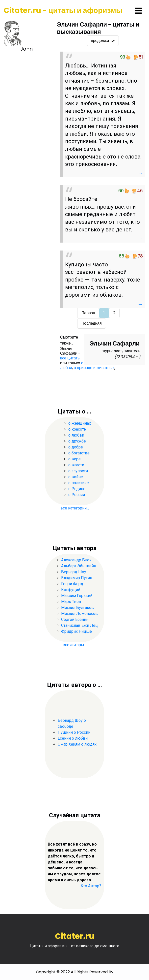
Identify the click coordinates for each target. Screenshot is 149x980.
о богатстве (79, 453)
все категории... (75, 508)
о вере (74, 459)
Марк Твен (71, 602)
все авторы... (74, 645)
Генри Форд (72, 584)
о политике (79, 483)
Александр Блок (76, 560)
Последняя (92, 323)
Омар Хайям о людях (77, 744)
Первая (88, 313)
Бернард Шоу (74, 572)
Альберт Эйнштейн (79, 566)
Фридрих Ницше (76, 631)
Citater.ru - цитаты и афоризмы (63, 10)
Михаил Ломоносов (79, 614)
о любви (72, 365)
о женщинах (80, 423)
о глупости (78, 471)
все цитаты (70, 358)
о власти (76, 465)
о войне (76, 477)
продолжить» (103, 41)
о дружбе (77, 441)
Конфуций (71, 590)
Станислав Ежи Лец (79, 625)
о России (77, 495)
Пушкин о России (74, 732)
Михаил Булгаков (77, 608)
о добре (76, 447)
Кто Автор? (91, 886)
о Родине (77, 489)
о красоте (77, 429)
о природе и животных (94, 368)
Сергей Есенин (75, 619)
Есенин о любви (73, 738)
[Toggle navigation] (138, 11)
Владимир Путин (77, 578)
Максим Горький (77, 596)
